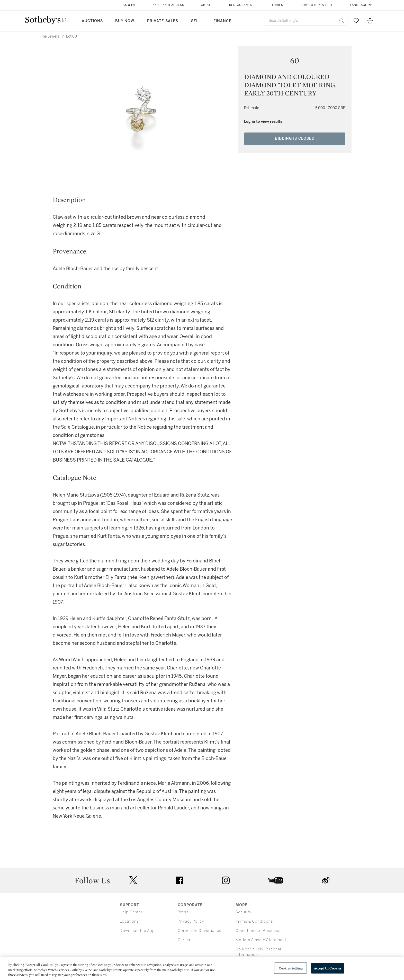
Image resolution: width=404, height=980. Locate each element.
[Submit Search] (342, 21)
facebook (179, 880)
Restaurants (241, 5)
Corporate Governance (200, 931)
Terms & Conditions (254, 921)
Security (243, 912)
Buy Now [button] (125, 21)
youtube (276, 880)
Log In (129, 5)
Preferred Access (168, 5)
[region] (202, 969)
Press (183, 912)
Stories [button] (276, 5)
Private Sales (163, 21)
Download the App (137, 931)
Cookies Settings (291, 968)
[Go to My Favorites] (356, 21)
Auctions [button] (92, 21)
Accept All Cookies (328, 968)
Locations (129, 921)
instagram (226, 880)
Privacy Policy (191, 921)
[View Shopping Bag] (370, 21)
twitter (133, 880)
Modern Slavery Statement (261, 940)
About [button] (207, 5)
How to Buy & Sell (317, 5)
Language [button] (359, 5)
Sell (196, 21)
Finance (222, 21)
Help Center (131, 912)
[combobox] (306, 21)
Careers (185, 940)
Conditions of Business (258, 931)
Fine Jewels (49, 36)
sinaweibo (326, 880)
